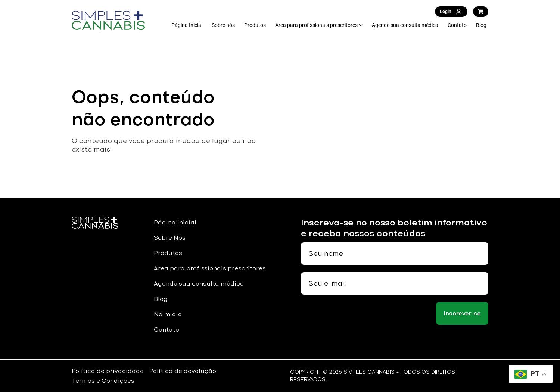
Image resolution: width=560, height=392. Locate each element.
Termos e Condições (103, 381)
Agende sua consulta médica (405, 25)
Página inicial (175, 222)
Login (451, 12)
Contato (457, 25)
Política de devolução (183, 371)
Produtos (255, 25)
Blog (481, 25)
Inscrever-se (462, 313)
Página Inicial (187, 25)
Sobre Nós (170, 238)
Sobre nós (223, 25)
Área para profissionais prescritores (316, 25)
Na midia (168, 314)
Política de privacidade (108, 371)
